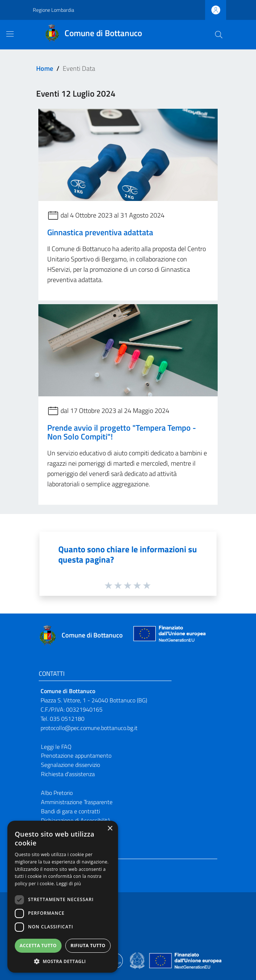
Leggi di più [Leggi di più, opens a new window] (69, 884)
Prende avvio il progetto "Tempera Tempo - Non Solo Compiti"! (122, 432)
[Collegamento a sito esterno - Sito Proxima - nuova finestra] (128, 960)
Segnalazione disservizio (70, 765)
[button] (63, 961)
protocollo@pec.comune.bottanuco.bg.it (89, 728)
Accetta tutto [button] (38, 946)
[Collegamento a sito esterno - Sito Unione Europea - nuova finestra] (169, 635)
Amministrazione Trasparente (77, 802)
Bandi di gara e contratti (70, 811)
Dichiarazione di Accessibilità (76, 820)
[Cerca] (219, 35)
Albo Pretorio (57, 793)
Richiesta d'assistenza (68, 774)
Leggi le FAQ (56, 747)
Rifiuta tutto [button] (88, 946)
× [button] (110, 829)
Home (45, 68)
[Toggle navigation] (10, 34)
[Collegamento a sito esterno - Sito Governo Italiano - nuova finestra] (138, 960)
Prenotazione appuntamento (76, 755)
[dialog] (63, 897)
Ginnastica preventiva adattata (100, 232)
